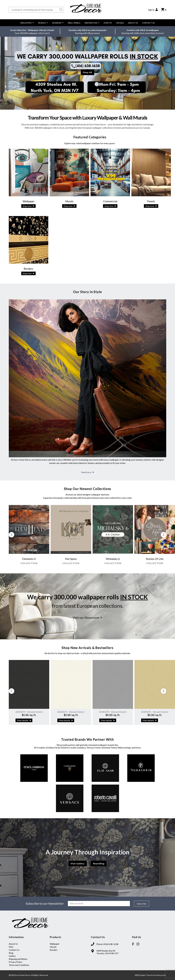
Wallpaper (27, 23)
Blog (11, 953)
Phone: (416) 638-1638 (107, 944)
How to (108, 23)
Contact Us (148, 23)
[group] (29, 536)
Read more (88, 472)
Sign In (153, 10)
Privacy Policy (15, 962)
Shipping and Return (18, 959)
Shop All (87, 72)
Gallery (12, 956)
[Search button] (61, 10)
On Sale (120, 23)
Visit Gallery (78, 863)
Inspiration (92, 23)
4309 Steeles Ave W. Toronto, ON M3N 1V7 (107, 952)
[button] (163, 535)
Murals (43, 23)
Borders (58, 23)
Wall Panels (74, 23)
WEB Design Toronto (144, 975)
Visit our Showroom (87, 618)
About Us (133, 23)
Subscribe (142, 904)
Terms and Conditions (19, 965)
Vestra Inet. (161, 975)
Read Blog (99, 863)
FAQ (11, 947)
